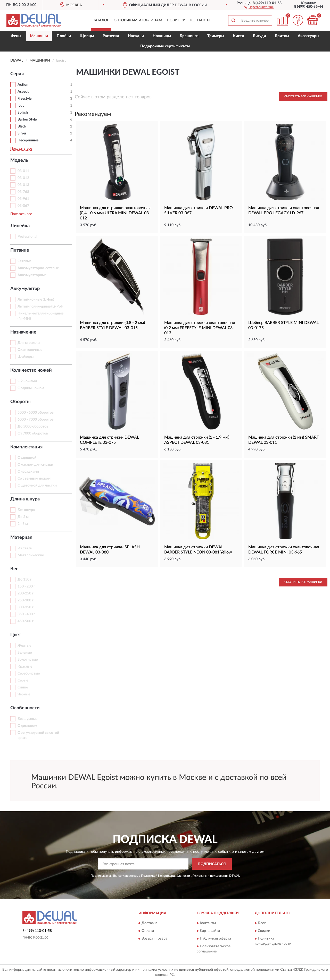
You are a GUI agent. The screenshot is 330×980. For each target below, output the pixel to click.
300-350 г (26, 607)
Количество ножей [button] (31, 370)
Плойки (64, 36)
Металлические (31, 555)
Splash (23, 113)
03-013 (23, 185)
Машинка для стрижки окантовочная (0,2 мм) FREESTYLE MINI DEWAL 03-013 (200, 328)
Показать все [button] (21, 149)
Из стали (25, 548)
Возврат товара (154, 939)
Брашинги (189, 36)
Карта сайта (210, 931)
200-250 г (26, 593)
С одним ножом (31, 388)
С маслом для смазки (35, 465)
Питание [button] (20, 250)
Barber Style (27, 120)
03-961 (23, 199)
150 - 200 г (26, 586)
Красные (25, 667)
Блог (262, 923)
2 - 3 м (23, 524)
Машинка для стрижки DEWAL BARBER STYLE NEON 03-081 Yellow (198, 550)
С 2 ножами (27, 381)
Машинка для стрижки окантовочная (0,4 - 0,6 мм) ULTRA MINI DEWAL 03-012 (115, 213)
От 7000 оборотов (33, 433)
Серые (23, 680)
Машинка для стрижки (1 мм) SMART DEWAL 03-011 (284, 440)
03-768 (23, 192)
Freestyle (24, 99)
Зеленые (25, 653)
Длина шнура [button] (25, 499)
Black (22, 126)
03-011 (23, 171)
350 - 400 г (26, 614)
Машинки (39, 36)
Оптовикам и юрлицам (138, 20)
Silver (22, 133)
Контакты (200, 20)
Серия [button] (17, 74)
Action (23, 85)
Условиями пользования (211, 876)
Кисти (238, 36)
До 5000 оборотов (33, 427)
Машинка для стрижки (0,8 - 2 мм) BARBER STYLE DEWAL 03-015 (112, 325)
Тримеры (216, 36)
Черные (24, 694)
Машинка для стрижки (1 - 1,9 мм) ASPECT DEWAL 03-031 (197, 440)
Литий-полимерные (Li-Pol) (40, 306)
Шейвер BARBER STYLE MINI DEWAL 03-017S (283, 325)
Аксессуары (308, 36)
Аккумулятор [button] (25, 289)
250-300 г (26, 600)
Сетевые (24, 261)
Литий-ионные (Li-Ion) (36, 300)
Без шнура (26, 510)
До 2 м (23, 517)
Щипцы (87, 36)
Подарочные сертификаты (165, 46)
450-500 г (26, 621)
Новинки (176, 20)
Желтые (24, 646)
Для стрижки (29, 343)
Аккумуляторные (32, 275)
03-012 (23, 178)
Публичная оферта (215, 939)
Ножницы (162, 36)
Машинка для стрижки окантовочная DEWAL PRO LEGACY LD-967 (284, 210)
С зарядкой (27, 458)
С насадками (28, 472)
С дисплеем (27, 726)
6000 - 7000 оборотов (36, 420)
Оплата (148, 931)
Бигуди (259, 36)
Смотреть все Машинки (303, 96)
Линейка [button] (20, 226)
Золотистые (28, 660)
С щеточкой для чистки (37, 485)
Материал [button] (21, 538)
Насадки (136, 36)
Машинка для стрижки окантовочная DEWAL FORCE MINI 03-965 (284, 550)
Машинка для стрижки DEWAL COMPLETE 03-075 (109, 440)
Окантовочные (30, 350)
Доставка (149, 923)
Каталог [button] (101, 20)
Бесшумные (27, 719)
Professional (27, 237)
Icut (21, 106)
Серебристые (29, 674)
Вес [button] (14, 569)
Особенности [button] (25, 708)
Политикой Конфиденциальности (166, 876)
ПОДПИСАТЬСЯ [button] (212, 864)
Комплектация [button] (26, 447)
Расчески (111, 36)
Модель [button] (19, 160)
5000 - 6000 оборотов (36, 413)
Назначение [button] (23, 332)
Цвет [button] (16, 635)
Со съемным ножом (34, 479)
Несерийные (28, 140)
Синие (23, 687)
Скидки (264, 931)
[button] (259, 7)
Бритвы (282, 36)
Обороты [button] (20, 402)
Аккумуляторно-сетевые (38, 268)
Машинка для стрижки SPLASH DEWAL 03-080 (110, 550)
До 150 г (25, 580)
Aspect (23, 92)
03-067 (23, 206)
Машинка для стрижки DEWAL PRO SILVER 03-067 (199, 210)
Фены (16, 36)
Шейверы (26, 357)
